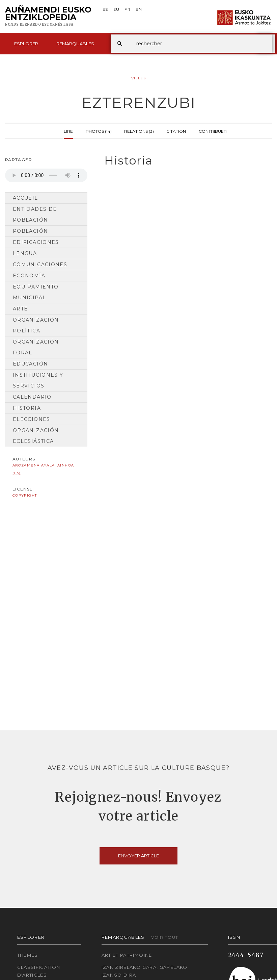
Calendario (32, 397)
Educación (30, 364)
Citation (176, 131)
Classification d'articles (39, 971)
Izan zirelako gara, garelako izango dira (145, 971)
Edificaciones (36, 242)
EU (117, 10)
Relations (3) (139, 131)
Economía (29, 276)
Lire (68, 131)
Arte (20, 309)
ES (105, 10)
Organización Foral (36, 347)
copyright (25, 495)
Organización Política (36, 325)
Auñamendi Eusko (48, 17)
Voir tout (165, 937)
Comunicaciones (40, 265)
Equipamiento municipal (36, 292)
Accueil (25, 198)
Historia (27, 408)
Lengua (25, 253)
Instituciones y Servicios (38, 380)
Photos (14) (99, 131)
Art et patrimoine (127, 955)
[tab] (185, 161)
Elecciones (32, 419)
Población (30, 231)
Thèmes (28, 955)
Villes (138, 78)
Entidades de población (35, 215)
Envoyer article (138, 856)
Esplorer (26, 44)
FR (128, 10)
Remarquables (75, 44)
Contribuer (213, 131)
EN (139, 10)
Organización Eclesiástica (36, 436)
